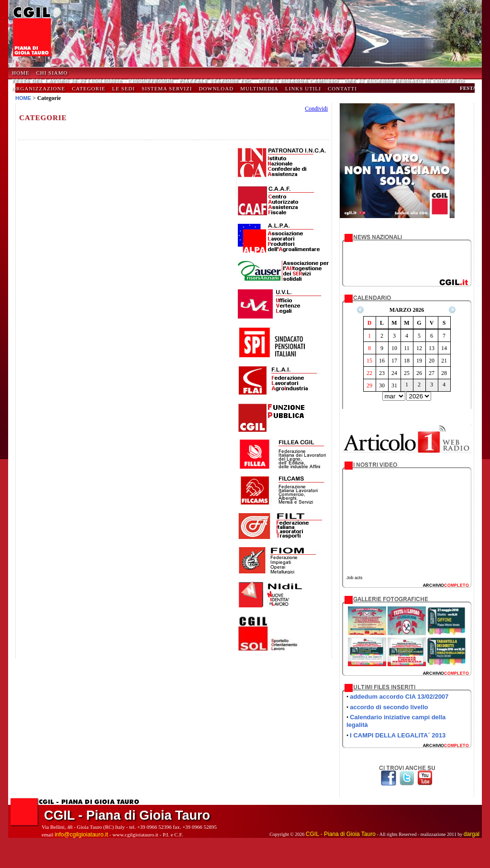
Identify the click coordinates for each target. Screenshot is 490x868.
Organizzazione (39, 88)
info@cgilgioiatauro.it (81, 835)
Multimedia (259, 88)
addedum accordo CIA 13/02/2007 (399, 697)
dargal (472, 834)
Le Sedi (123, 88)
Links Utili (303, 88)
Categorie (89, 88)
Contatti (342, 88)
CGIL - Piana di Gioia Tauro (341, 834)
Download (216, 88)
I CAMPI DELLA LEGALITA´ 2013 (398, 735)
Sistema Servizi (167, 88)
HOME (21, 73)
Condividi (316, 109)
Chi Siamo (52, 73)
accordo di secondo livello (389, 707)
